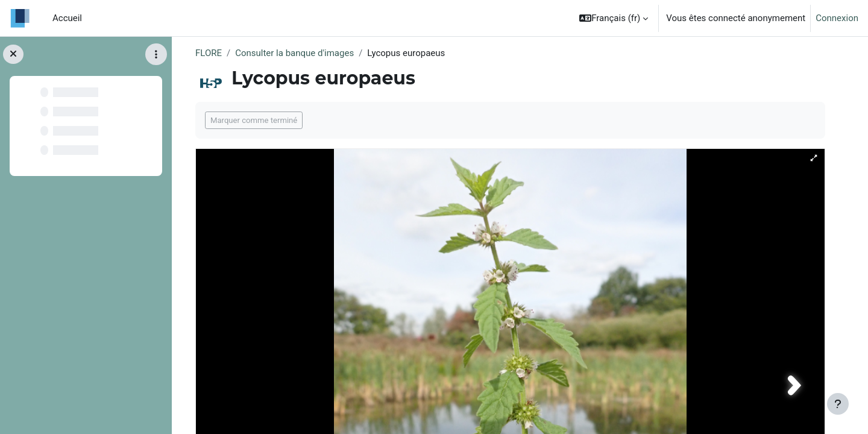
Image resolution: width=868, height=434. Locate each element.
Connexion (837, 18)
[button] (614, 18)
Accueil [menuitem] (67, 18)
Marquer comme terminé (254, 120)
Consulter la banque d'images (294, 53)
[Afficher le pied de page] (838, 404)
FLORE (209, 53)
